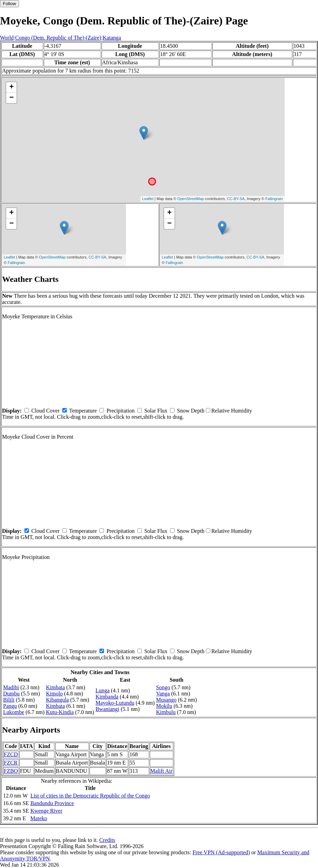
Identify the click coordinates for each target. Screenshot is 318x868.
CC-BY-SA (236, 199)
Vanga (163, 694)
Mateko (39, 818)
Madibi (11, 687)
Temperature (83, 411)
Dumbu (11, 694)
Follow (9, 4)
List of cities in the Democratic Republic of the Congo (90, 796)
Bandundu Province (52, 803)
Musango (166, 700)
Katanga (112, 38)
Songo (163, 687)
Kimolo (54, 694)
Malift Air (161, 771)
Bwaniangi (107, 709)
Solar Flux (156, 411)
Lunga (102, 690)
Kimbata (55, 687)
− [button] (12, 98)
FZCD (11, 754)
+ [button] (12, 87)
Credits (107, 840)
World (7, 38)
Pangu (10, 706)
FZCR (11, 763)
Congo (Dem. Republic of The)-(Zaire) (58, 38)
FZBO (11, 771)
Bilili (9, 700)
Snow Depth (191, 411)
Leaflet (148, 199)
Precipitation (120, 411)
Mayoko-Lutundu (115, 703)
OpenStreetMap (191, 199)
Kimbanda (107, 697)
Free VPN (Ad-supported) (221, 852)
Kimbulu (166, 712)
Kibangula (57, 700)
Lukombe (14, 712)
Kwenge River (46, 811)
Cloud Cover (45, 411)
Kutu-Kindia (60, 712)
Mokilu (164, 706)
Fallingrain (274, 199)
